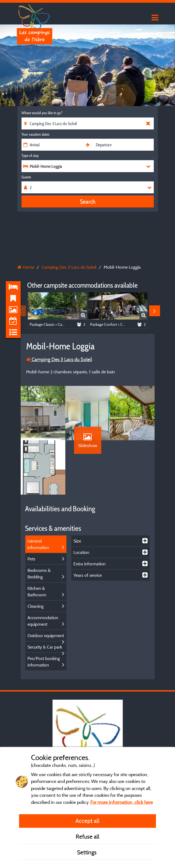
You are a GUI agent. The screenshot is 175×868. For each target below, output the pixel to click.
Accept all (87, 821)
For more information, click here (122, 802)
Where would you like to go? (42, 113)
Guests (26, 177)
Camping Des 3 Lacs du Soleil (59, 359)
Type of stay (30, 156)
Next (155, 311)
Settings (87, 852)
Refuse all (87, 836)
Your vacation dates (35, 134)
